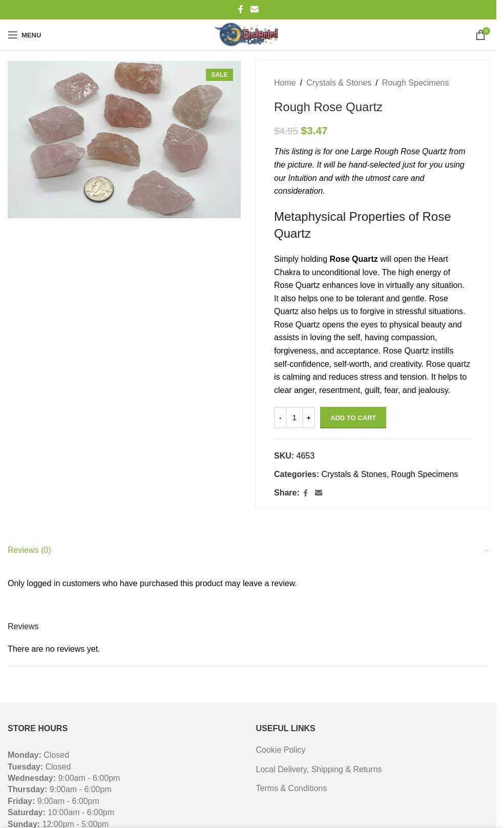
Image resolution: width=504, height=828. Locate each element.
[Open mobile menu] (24, 35)
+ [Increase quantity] (308, 418)
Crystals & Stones (339, 83)
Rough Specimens (415, 83)
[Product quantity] (295, 418)
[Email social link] (254, 9)
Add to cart (353, 418)
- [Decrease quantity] (280, 418)
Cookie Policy (281, 750)
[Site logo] (248, 35)
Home (285, 83)
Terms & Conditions (292, 788)
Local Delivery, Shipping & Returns (319, 769)
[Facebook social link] (241, 9)
